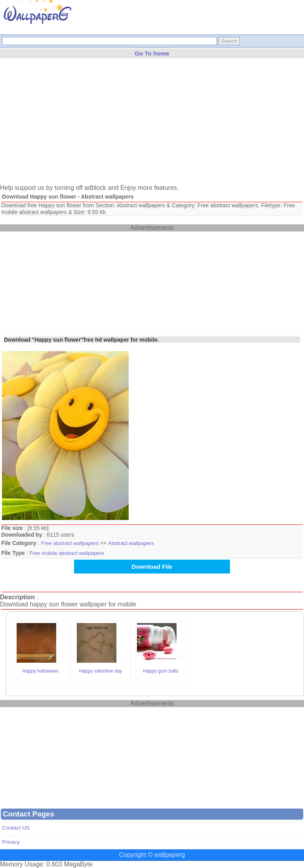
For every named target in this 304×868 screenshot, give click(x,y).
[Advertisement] (152, 125)
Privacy (11, 842)
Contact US (16, 828)
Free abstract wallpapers (70, 543)
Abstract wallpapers (131, 543)
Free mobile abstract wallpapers (66, 553)
